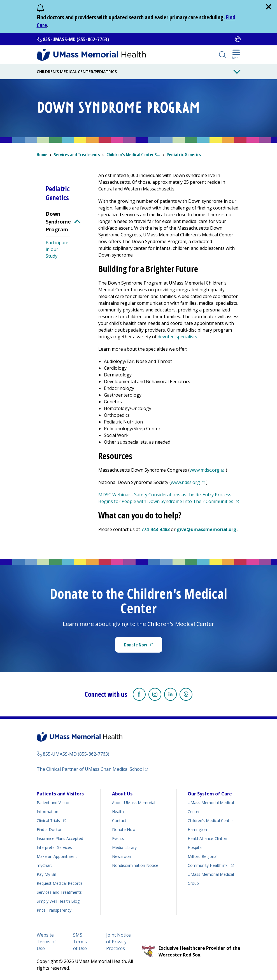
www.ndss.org (188, 482)
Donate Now (143, 646)
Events (118, 838)
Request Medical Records (60, 883)
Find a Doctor (49, 829)
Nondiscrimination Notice (135, 865)
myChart (44, 865)
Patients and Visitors (60, 793)
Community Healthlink (208, 864)
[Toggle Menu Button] (237, 72)
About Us (122, 793)
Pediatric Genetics (184, 155)
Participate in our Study (57, 249)
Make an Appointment (57, 856)
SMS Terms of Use (80, 941)
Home (42, 155)
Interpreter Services (54, 847)
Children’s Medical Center (210, 820)
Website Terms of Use (46, 941)
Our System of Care (210, 793)
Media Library (124, 847)
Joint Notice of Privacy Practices (118, 941)
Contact (119, 820)
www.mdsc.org (208, 470)
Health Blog (58, 901)
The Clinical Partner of (92, 768)
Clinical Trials (51, 819)
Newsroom (122, 856)
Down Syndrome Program (58, 222)
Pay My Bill (47, 874)
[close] (269, 7)
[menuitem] (58, 234)
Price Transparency (54, 910)
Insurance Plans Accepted (60, 838)
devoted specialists (177, 337)
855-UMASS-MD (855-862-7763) (76, 39)
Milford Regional (202, 856)
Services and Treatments (77, 155)
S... (133, 155)
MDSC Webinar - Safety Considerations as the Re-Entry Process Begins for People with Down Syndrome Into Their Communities (169, 498)
